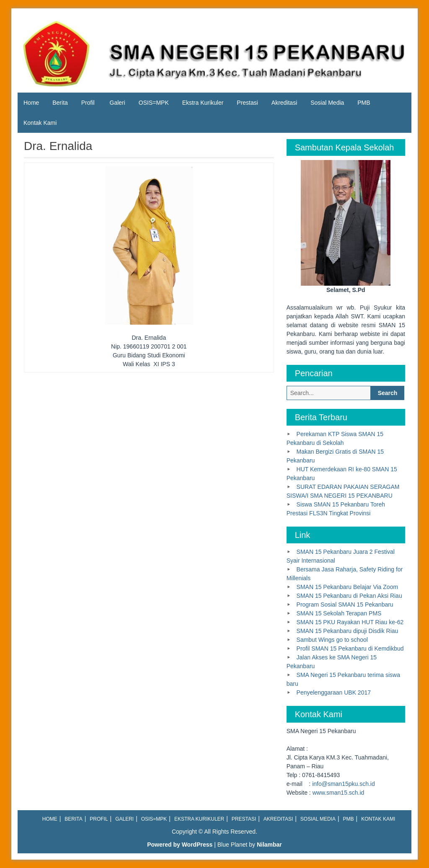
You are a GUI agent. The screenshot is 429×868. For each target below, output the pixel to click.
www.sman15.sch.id (339, 793)
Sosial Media (327, 103)
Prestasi (247, 103)
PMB (364, 103)
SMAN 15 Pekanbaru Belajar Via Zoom (348, 587)
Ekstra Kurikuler (203, 103)
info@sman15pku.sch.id (344, 784)
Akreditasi (284, 103)
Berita (60, 103)
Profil (88, 103)
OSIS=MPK (154, 103)
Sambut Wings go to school (332, 640)
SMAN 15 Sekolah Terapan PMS (339, 613)
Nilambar (269, 845)
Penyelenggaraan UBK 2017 (334, 692)
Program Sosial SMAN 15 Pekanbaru (345, 604)
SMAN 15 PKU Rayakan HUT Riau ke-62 (350, 622)
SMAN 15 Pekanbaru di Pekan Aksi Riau (349, 596)
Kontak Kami (40, 123)
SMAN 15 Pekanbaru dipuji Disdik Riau (348, 631)
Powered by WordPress (180, 845)
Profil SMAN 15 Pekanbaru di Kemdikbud (350, 648)
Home (31, 103)
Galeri (118, 103)
